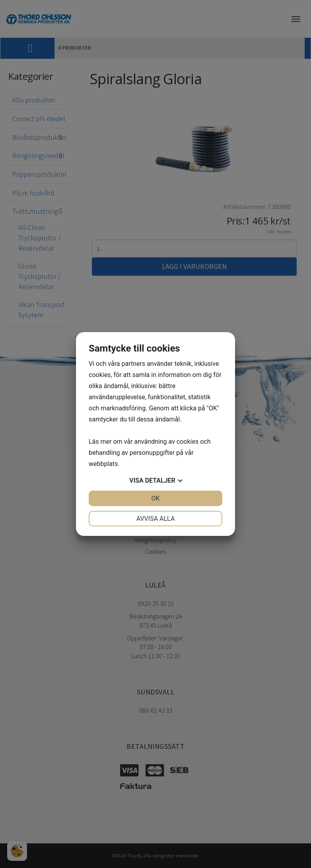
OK (155, 498)
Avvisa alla (156, 519)
